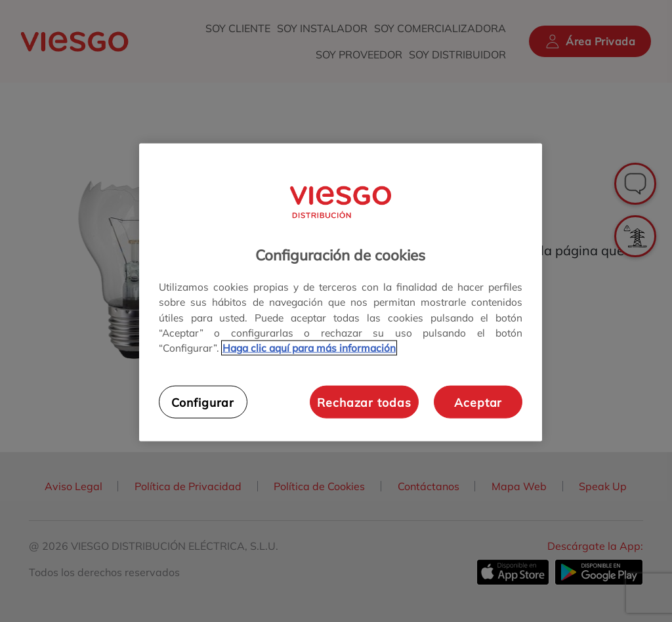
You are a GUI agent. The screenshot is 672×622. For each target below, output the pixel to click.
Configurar (203, 402)
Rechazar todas (364, 402)
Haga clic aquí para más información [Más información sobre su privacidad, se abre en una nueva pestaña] (309, 347)
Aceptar (478, 402)
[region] (341, 292)
